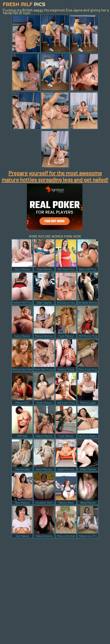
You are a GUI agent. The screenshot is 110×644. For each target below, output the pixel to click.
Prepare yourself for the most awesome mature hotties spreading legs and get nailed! (55, 176)
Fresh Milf (24, 4)
